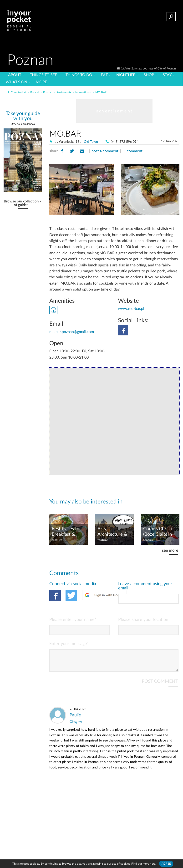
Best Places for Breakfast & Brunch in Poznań (66, 532)
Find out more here (143, 864)
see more (170, 550)
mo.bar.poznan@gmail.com (72, 332)
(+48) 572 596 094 (125, 142)
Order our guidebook (23, 124)
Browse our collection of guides (21, 203)
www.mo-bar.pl (131, 309)
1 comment (133, 151)
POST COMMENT (160, 685)
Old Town (91, 142)
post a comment (105, 151)
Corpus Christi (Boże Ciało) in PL (158, 532)
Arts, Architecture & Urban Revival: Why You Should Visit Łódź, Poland (114, 532)
